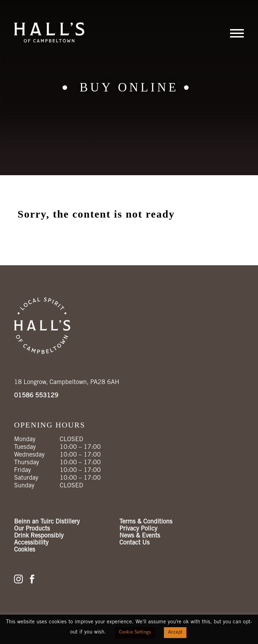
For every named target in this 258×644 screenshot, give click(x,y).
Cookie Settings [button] (135, 633)
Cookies (25, 550)
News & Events (140, 536)
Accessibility (31, 543)
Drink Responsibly (39, 536)
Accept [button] (175, 633)
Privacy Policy (138, 529)
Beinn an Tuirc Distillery (47, 522)
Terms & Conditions (146, 522)
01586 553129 (36, 396)
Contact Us (134, 543)
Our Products (32, 529)
